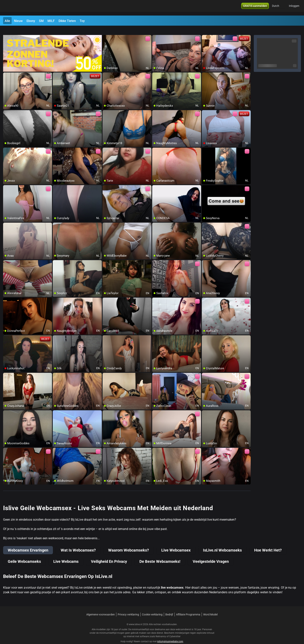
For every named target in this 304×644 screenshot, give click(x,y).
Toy (82, 21)
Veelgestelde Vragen (211, 554)
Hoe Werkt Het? (268, 543)
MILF (51, 21)
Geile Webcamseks (24, 554)
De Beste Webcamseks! (160, 554)
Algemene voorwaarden (101, 607)
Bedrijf (169, 607)
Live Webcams (66, 554)
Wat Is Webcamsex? (78, 543)
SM (41, 21)
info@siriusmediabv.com (170, 634)
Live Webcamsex (176, 543)
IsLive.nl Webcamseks (222, 543)
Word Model (210, 607)
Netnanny (161, 629)
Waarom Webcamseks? (129, 543)
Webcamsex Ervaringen (28, 543)
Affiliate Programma (188, 607)
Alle (7, 21)
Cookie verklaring (152, 607)
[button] (278, 8)
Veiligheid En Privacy (109, 554)
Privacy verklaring (128, 607)
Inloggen (294, 8)
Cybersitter (175, 629)
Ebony (31, 21)
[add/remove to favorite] (106, 31)
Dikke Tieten (67, 21)
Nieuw (18, 21)
